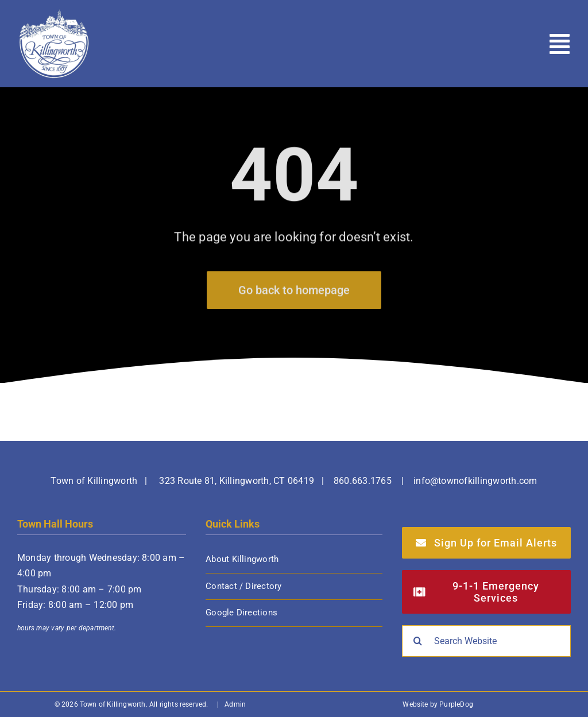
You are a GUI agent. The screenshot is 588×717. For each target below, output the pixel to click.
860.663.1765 (363, 481)
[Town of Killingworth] (54, 13)
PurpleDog (456, 704)
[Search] (418, 641)
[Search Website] (486, 641)
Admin (235, 704)
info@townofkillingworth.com (475, 481)
